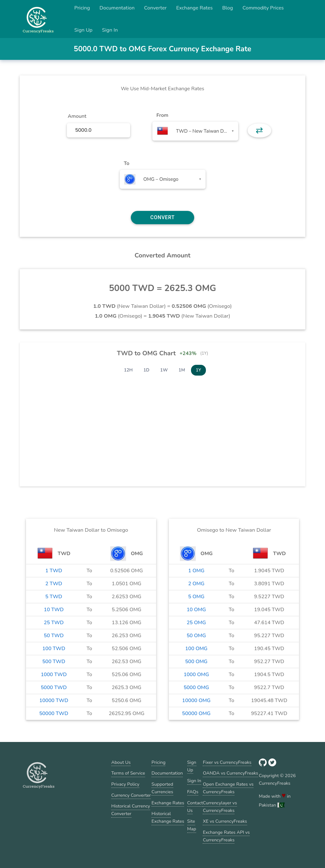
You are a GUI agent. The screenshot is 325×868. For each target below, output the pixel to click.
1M (182, 370)
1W (164, 370)
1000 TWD (54, 675)
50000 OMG (196, 713)
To (127, 163)
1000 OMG (196, 675)
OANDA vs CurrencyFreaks (230, 773)
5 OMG (196, 597)
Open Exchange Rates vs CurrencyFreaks (228, 788)
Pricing (82, 8)
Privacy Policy (125, 784)
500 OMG (196, 662)
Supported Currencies (162, 788)
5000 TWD (54, 687)
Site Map (192, 825)
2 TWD (54, 584)
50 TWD (54, 636)
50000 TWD (54, 713)
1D (147, 370)
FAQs (193, 792)
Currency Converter (131, 795)
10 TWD (54, 610)
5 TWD (54, 597)
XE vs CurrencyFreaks (225, 821)
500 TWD (54, 662)
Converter (155, 8)
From (162, 115)
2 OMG (196, 584)
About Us (121, 762)
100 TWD (54, 649)
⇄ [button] (259, 130)
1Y (198, 370)
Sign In (110, 30)
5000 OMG (196, 687)
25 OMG (196, 623)
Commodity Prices (263, 8)
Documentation (117, 8)
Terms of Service (128, 773)
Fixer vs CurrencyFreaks (227, 762)
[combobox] (195, 131)
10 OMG (196, 610)
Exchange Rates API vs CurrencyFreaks (226, 836)
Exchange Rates (194, 8)
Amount (77, 116)
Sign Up (83, 30)
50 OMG (196, 636)
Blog (227, 8)
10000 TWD (54, 700)
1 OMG (196, 571)
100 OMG (196, 649)
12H (128, 370)
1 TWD (54, 571)
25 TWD (54, 623)
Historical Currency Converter (131, 810)
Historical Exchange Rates (168, 817)
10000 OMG (196, 700)
